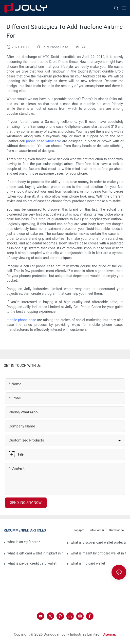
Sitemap (109, 634)
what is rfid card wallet (88, 563)
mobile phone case (21, 320)
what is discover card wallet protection (98, 542)
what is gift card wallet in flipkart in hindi (35, 553)
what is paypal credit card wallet (32, 563)
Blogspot (78, 530)
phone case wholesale (44, 141)
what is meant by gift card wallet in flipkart (98, 553)
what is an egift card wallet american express (24, 542)
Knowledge (117, 530)
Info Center (97, 530)
